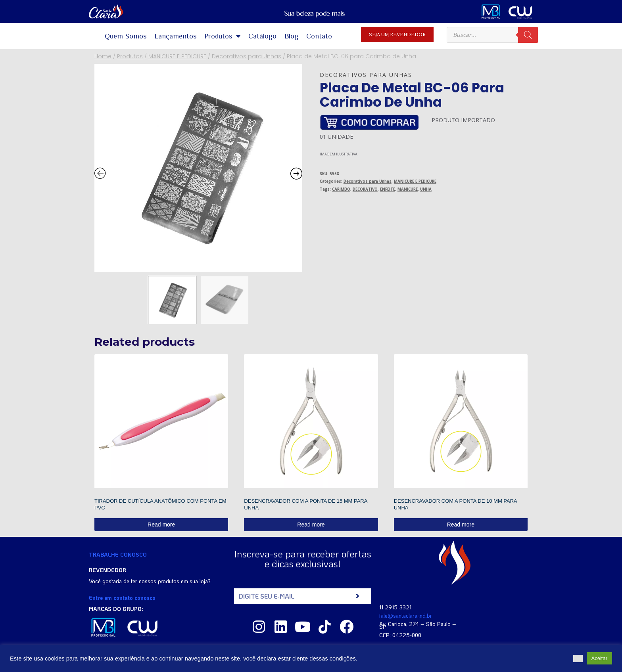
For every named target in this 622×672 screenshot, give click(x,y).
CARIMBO (341, 189)
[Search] (528, 35)
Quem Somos (126, 36)
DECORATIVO (365, 189)
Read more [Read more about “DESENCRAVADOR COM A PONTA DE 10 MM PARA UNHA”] (461, 525)
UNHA (426, 189)
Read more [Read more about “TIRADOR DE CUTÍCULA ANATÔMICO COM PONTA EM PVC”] (161, 525)
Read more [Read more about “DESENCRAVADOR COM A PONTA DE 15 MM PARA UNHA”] (311, 525)
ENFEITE (388, 189)
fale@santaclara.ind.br (406, 616)
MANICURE (408, 189)
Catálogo (262, 36)
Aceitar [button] (599, 658)
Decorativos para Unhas (366, 75)
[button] (578, 659)
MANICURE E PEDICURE (415, 181)
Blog (291, 36)
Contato (319, 36)
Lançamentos (175, 36)
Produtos (222, 36)
